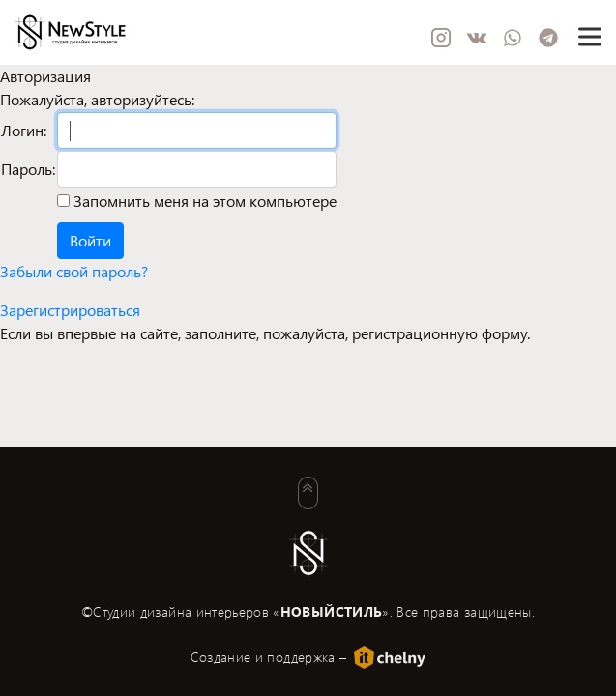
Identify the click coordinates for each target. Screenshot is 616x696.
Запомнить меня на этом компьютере (203, 201)
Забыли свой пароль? (74, 271)
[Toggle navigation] (589, 36)
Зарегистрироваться (70, 310)
